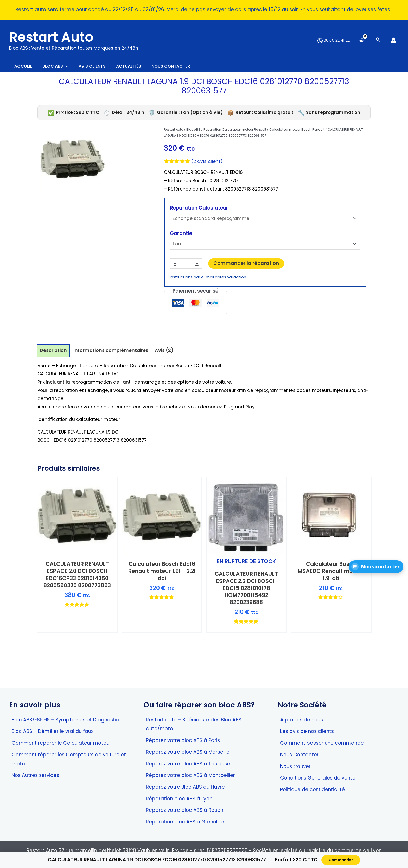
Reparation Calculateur (199, 210)
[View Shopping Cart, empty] (361, 40)
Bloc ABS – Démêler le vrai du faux (53, 731)
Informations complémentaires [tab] (114, 353)
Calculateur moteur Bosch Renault (297, 132)
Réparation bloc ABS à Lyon (179, 799)
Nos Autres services (35, 775)
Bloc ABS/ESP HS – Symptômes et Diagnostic (65, 720)
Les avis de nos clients (307, 731)
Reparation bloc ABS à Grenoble (185, 822)
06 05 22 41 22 (334, 40)
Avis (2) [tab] (169, 353)
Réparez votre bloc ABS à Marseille (188, 752)
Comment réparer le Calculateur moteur (61, 743)
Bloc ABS (193, 132)
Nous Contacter (299, 755)
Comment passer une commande (322, 743)
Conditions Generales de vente (318, 778)
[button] (376, 567)
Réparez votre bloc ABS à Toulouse (188, 764)
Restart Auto (51, 37)
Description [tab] (54, 353)
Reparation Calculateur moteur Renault (235, 132)
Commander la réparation (247, 265)
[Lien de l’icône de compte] (394, 40)
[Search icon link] (378, 40)
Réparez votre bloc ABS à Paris (183, 740)
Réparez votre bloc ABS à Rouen (185, 810)
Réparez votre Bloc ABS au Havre (185, 787)
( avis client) (208, 164)
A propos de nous (302, 720)
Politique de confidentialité (313, 790)
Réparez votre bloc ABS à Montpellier (190, 775)
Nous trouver (295, 766)
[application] (73, 68)
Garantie (181, 235)
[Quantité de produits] (186, 265)
